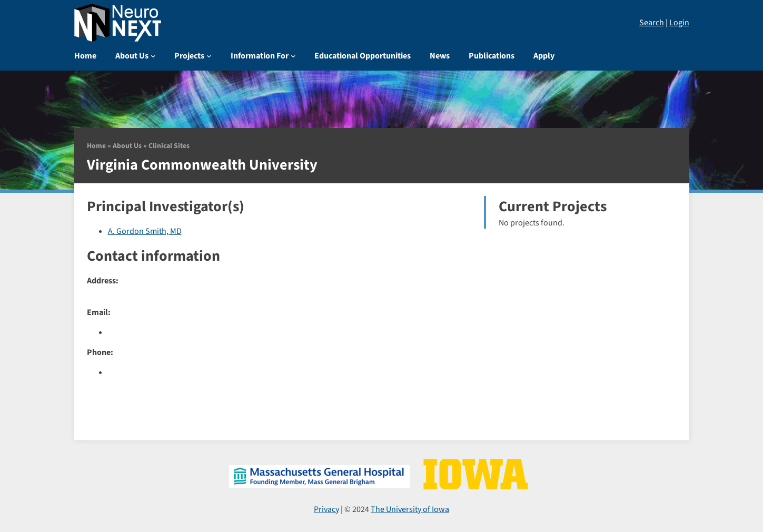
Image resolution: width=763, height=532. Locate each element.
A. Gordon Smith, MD (145, 231)
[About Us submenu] (153, 56)
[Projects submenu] (209, 56)
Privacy (326, 509)
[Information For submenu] (293, 56)
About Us (127, 146)
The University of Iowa (410, 509)
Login (679, 23)
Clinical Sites (169, 146)
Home (96, 146)
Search (652, 23)
